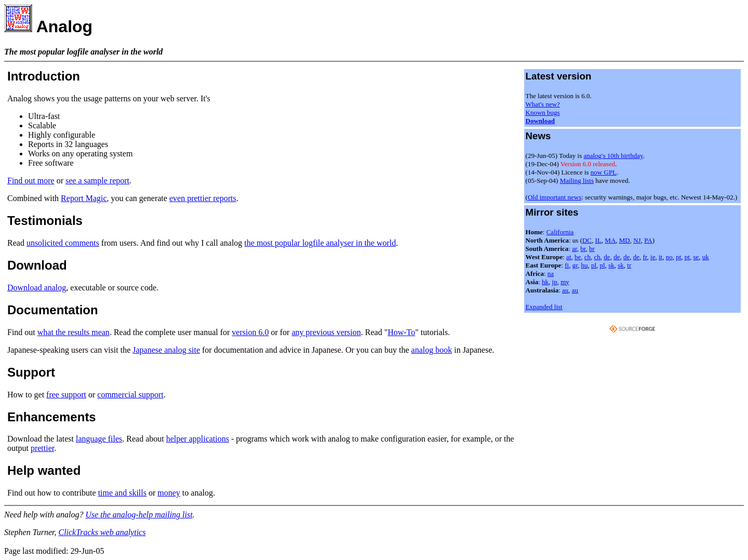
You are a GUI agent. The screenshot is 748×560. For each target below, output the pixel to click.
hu (584, 265)
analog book (432, 350)
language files (99, 439)
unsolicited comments (63, 243)
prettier (42, 448)
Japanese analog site (166, 350)
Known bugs (543, 112)
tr (629, 265)
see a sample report (97, 181)
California (560, 232)
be (578, 257)
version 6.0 (250, 332)
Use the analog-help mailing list (139, 515)
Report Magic (84, 198)
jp (555, 282)
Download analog (37, 288)
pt (678, 257)
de (607, 257)
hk (545, 282)
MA (610, 240)
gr (575, 265)
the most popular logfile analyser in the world (320, 243)
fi (567, 265)
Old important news (555, 197)
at (569, 257)
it (660, 257)
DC (587, 240)
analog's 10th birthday (613, 156)
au (565, 290)
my (565, 282)
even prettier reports (203, 198)
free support (66, 395)
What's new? (543, 104)
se (696, 257)
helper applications (198, 439)
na (551, 274)
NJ (637, 240)
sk (611, 265)
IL (598, 240)
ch (587, 257)
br (583, 249)
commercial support (130, 395)
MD (625, 240)
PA (648, 240)
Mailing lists (577, 181)
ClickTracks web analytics (102, 532)
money (169, 493)
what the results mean (74, 332)
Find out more (31, 181)
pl (594, 265)
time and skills (122, 493)
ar (575, 249)
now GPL (604, 172)
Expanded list (544, 307)
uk (706, 257)
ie (653, 257)
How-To (401, 332)
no (669, 257)
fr (645, 257)
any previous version (326, 332)
